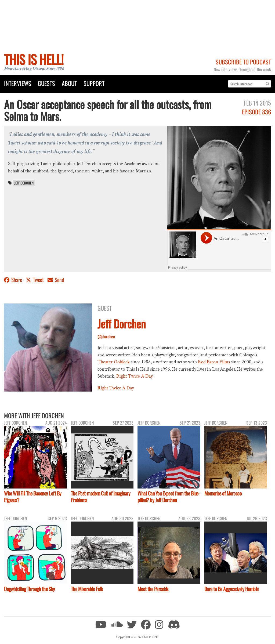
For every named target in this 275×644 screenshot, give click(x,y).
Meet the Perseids (153, 589)
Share (14, 280)
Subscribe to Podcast (243, 62)
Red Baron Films (214, 362)
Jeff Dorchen (24, 183)
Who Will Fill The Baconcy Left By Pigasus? (33, 497)
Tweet (35, 280)
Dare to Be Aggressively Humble (231, 589)
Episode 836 (256, 112)
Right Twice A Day (134, 376)
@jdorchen (106, 337)
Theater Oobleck (114, 362)
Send (56, 280)
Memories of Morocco (223, 493)
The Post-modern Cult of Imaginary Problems (101, 497)
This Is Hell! (34, 59)
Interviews (18, 83)
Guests (46, 83)
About (69, 83)
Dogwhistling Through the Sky (29, 589)
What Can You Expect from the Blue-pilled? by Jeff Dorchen (169, 497)
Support (94, 83)
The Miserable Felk (87, 589)
